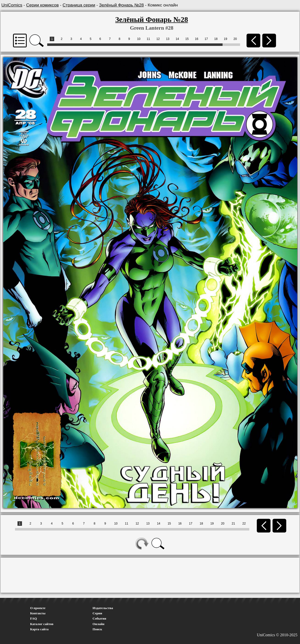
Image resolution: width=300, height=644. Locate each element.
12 (158, 39)
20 (235, 39)
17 (206, 39)
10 (139, 39)
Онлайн (99, 624)
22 (244, 524)
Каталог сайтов (42, 624)
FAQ (34, 618)
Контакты (38, 613)
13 (168, 39)
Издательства (103, 608)
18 (216, 39)
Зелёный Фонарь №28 (122, 5)
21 (233, 524)
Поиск (97, 629)
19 (225, 39)
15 (187, 39)
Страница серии (79, 5)
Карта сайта (39, 629)
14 (177, 39)
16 (196, 39)
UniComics (12, 5)
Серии (97, 613)
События (100, 618)
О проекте (38, 608)
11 (148, 39)
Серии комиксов (42, 5)
